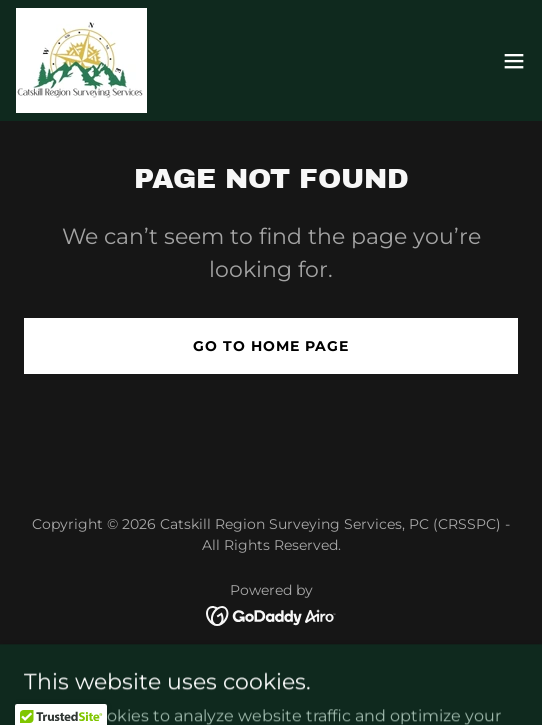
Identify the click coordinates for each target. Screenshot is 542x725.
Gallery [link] (271, 671)
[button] (514, 61)
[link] (81, 60)
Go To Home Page (271, 346)
